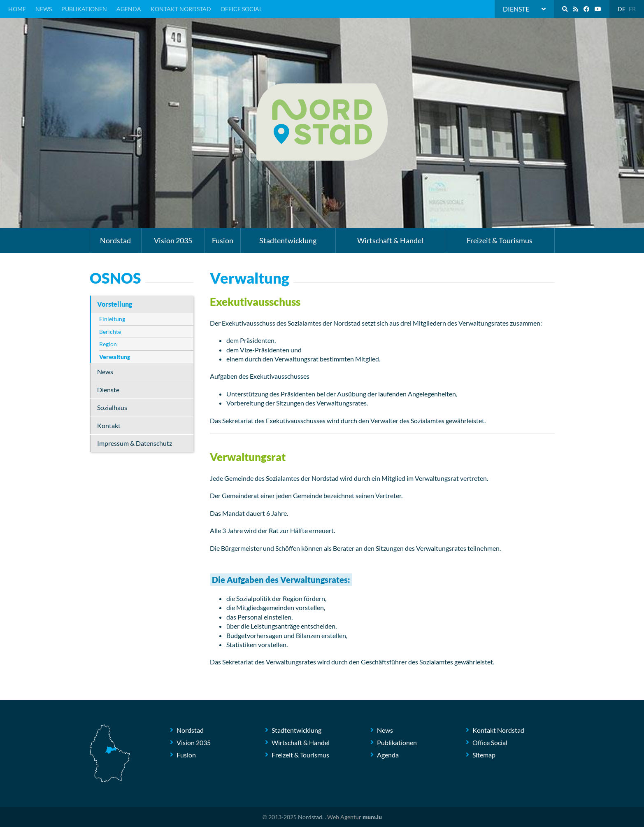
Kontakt (109, 425)
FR (632, 9)
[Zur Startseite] (322, 122)
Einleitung (112, 319)
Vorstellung (115, 304)
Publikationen (84, 9)
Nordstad (115, 240)
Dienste (108, 390)
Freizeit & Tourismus (500, 240)
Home (17, 9)
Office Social (241, 9)
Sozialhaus (112, 407)
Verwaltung (115, 357)
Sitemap (484, 755)
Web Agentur (344, 817)
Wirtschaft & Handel (390, 240)
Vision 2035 (173, 240)
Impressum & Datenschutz (135, 443)
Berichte (110, 332)
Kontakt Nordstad (181, 9)
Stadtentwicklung (288, 240)
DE (622, 9)
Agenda (129, 9)
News (44, 9)
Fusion (223, 240)
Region (108, 344)
